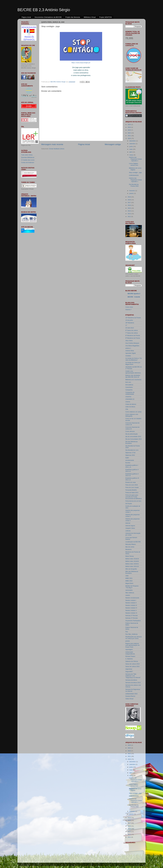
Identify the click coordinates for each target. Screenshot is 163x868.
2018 (129, 200)
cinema (128, 402)
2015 (129, 208)
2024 (129, 127)
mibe (127, 576)
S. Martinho (129, 659)
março (132, 155)
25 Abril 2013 (130, 328)
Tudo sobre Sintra (27, 155)
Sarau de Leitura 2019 (133, 664)
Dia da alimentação (132, 434)
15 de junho (129, 320)
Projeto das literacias (73, 17)
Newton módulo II (131, 603)
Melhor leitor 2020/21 (132, 564)
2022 (129, 133)
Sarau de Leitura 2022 (133, 666)
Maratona (128, 549)
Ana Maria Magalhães (132, 346)
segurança (129, 669)
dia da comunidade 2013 (133, 436)
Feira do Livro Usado (132, 487)
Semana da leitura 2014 (133, 683)
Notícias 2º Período (132, 616)
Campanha (129, 390)
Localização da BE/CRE (133, 542)
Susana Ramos (130, 696)
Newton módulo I (131, 600)
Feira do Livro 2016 (132, 485)
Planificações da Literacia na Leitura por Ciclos (134, 638)
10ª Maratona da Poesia (133, 318)
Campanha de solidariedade (130, 393)
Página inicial (26, 17)
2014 (129, 211)
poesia (128, 641)
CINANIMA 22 (130, 399)
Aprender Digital (131, 353)
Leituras (128, 531)
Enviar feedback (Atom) (57, 149)
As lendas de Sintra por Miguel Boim (133, 363)
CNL (127, 409)
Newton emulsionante (132, 598)
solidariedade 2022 (131, 694)
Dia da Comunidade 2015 (134, 439)
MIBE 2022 (129, 581)
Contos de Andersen (28, 163)
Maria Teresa (130, 556)
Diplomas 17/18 (130, 453)
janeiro (132, 193)
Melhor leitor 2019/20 (132, 561)
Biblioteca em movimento (133, 380)
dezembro (133, 141)
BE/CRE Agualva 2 (134, 294)
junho (131, 146)
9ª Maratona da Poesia (133, 338)
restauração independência (130, 653)
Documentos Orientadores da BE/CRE (48, 17)
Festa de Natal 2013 (132, 493)
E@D (127, 458)
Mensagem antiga (113, 144)
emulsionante (130, 460)
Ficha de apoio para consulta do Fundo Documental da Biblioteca (134, 497)
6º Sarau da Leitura (132, 330)
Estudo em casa (131, 482)
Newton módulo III (131, 605)
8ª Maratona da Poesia (133, 335)
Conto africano (130, 431)
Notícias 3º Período (132, 618)
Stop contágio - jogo (135, 172)
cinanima (128, 397)
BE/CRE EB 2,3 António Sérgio (44, 10)
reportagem (129, 649)
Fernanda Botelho (131, 490)
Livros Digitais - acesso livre (134, 164)
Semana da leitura (131, 680)
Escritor (128, 463)
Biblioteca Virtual (90, 17)
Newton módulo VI (131, 613)
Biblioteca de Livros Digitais (135, 169)
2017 (129, 203)
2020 (129, 138)
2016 (129, 205)
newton (128, 595)
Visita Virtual (129, 699)
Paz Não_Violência (131, 634)
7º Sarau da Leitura (132, 333)
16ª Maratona (130, 323)
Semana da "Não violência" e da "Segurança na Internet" (133, 676)
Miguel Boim (129, 583)
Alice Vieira (129, 341)
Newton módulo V (131, 610)
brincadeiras (129, 385)
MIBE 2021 (129, 578)
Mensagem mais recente (52, 144)
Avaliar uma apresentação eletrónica (133, 372)
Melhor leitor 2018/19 (132, 559)
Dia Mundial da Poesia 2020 (134, 185)
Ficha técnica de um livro (133, 501)
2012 (129, 217)
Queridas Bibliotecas (28, 157)
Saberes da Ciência (132, 661)
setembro (133, 144)
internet (128, 523)
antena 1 (128, 348)
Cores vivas (129, 307)
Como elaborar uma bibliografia (132, 415)
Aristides (128, 356)
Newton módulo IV (131, 608)
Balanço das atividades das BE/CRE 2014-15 (133, 376)
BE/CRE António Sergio (58, 82)
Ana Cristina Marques (132, 343)
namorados (129, 590)
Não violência (130, 593)
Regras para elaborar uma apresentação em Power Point (133, 645)
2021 (129, 136)
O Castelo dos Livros (28, 160)
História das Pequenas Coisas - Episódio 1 (135, 180)
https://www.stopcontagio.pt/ (81, 63)
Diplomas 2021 (130, 455)
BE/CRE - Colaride (134, 297)
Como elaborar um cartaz (133, 412)
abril (131, 152)
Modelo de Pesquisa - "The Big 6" (132, 587)
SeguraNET (129, 672)
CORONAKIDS (134, 175)
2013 (129, 214)
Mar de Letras (130, 547)
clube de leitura (130, 407)
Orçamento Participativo (133, 621)
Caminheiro (129, 387)
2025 (129, 125)
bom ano (128, 382)
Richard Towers (130, 656)
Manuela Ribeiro (131, 544)
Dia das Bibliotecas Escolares (132, 442)
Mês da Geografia (131, 569)
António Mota (130, 351)
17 (126, 325)
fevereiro (132, 191)
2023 (129, 130)
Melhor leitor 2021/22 (132, 566)
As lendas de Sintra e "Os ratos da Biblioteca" (134, 359)
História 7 (128, 310)
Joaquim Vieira (130, 528)
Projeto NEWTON (106, 17)
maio (131, 149)
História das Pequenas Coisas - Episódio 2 (135, 159)
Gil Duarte (129, 504)
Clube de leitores (131, 404)
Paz (127, 632)
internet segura (130, 526)
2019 (129, 197)
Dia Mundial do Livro (132, 450)
